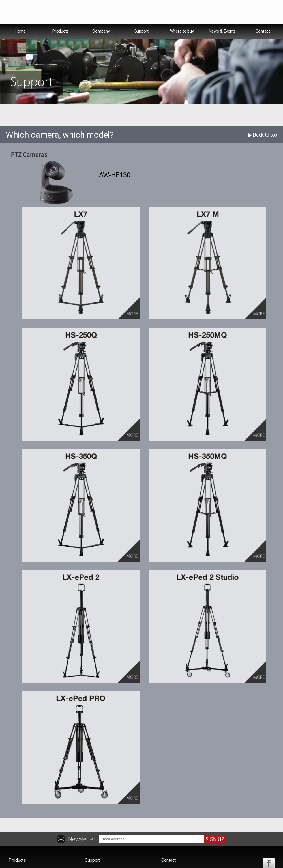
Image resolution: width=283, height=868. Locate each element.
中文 (255, 29)
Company (101, 44)
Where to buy (182, 44)
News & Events (222, 44)
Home (20, 44)
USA (213, 30)
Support (141, 44)
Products (61, 44)
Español (234, 30)
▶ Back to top (263, 147)
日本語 (273, 29)
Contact (263, 44)
